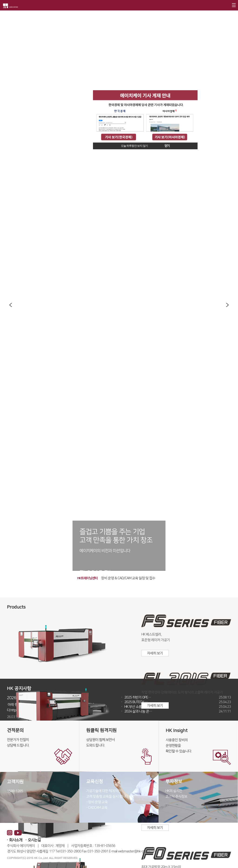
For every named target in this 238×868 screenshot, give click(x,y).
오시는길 (34, 840)
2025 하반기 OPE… (178, 698)
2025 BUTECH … (178, 702)
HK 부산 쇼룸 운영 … (178, 707)
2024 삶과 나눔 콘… (178, 712)
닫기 (167, 146)
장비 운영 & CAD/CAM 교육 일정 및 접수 (128, 578)
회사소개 (16, 840)
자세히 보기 (155, 653)
